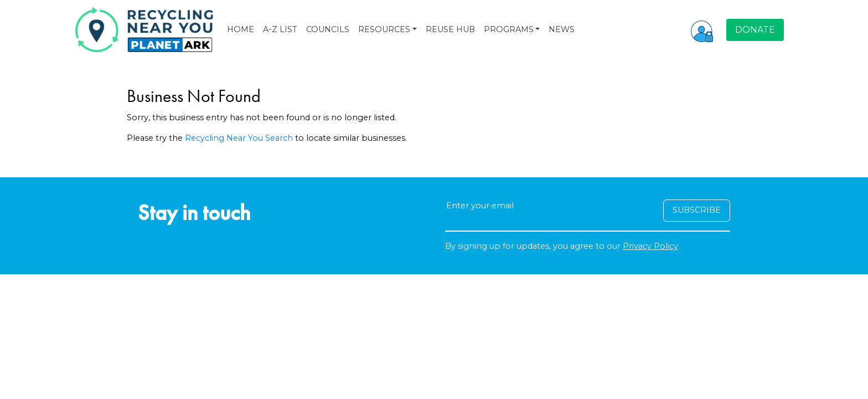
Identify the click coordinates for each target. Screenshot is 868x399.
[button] (702, 30)
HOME (241, 29)
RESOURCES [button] (384, 29)
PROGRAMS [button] (509, 29)
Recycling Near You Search (239, 138)
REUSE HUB (450, 29)
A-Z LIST (280, 29)
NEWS (562, 29)
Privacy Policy (650, 246)
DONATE (755, 30)
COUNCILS (328, 29)
